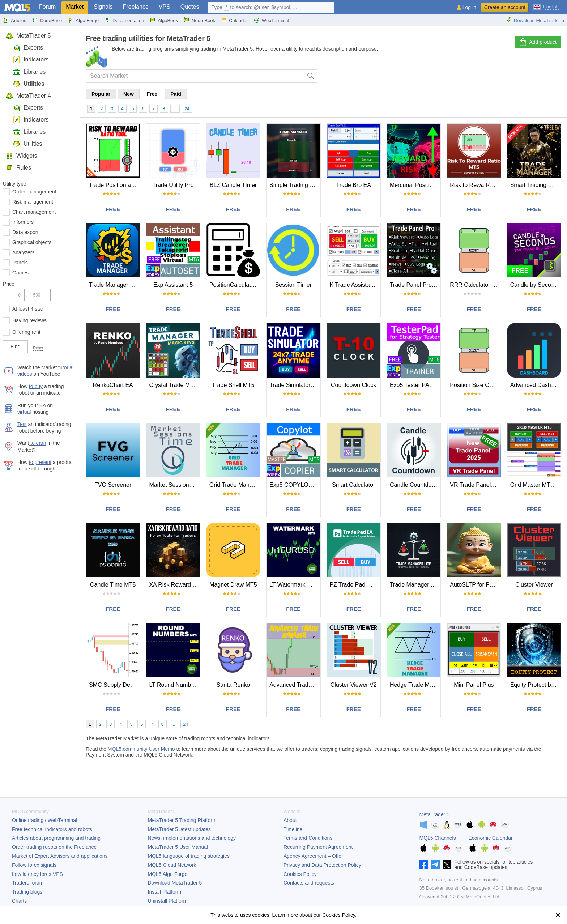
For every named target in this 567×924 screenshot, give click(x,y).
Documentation (124, 20)
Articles (15, 20)
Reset (38, 348)
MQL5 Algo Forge (168, 874)
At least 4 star (28, 309)
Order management (34, 192)
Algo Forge (83, 20)
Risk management (33, 202)
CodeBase (47, 20)
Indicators (31, 59)
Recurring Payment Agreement (318, 847)
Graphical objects (32, 242)
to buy (36, 386)
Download (175, 883)
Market (75, 7)
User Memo (162, 749)
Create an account (505, 7)
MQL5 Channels (438, 838)
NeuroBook (199, 20)
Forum (47, 7)
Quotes (190, 7)
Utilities (29, 84)
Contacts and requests (309, 883)
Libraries (29, 72)
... (175, 109)
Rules (18, 168)
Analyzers (23, 252)
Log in (469, 7)
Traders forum (28, 883)
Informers (23, 222)
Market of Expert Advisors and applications (60, 856)
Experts (28, 48)
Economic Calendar (491, 838)
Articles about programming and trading (56, 838)
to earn (37, 443)
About (290, 820)
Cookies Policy (300, 874)
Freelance (136, 7)
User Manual (178, 847)
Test (22, 424)
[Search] (311, 76)
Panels (20, 263)
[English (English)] (546, 7)
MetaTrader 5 (28, 36)
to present (40, 462)
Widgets (22, 156)
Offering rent (26, 332)
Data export (25, 232)
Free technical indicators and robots (52, 829)
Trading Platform (182, 820)
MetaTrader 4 (28, 96)
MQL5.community (128, 749)
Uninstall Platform (168, 901)
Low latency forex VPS (37, 874)
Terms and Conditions (308, 838)
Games (20, 273)
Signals (103, 7)
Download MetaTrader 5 (535, 20)
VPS (165, 7)
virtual (24, 412)
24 (187, 109)
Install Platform (165, 892)
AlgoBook (164, 20)
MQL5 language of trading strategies (189, 856)
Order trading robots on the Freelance (54, 847)
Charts (19, 901)
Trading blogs (27, 892)
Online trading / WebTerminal (44, 820)
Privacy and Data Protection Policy (322, 865)
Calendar (235, 20)
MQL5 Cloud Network (172, 865)
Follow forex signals (34, 865)
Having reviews (29, 320)
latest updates (180, 829)
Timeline (293, 829)
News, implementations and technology (192, 838)
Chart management (34, 212)
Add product (538, 42)
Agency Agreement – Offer (313, 856)
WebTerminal (272, 20)
